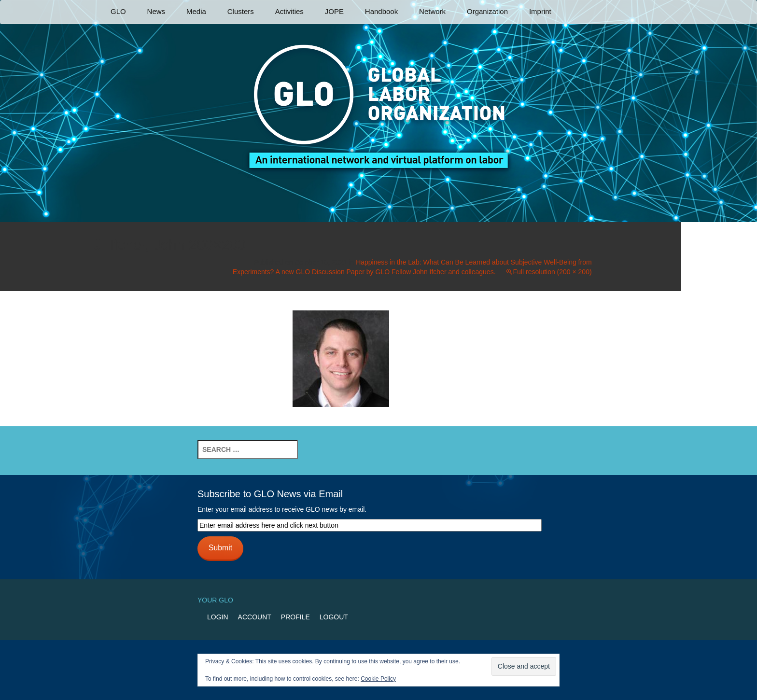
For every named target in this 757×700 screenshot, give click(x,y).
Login (218, 617)
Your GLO (215, 600)
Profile (295, 617)
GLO (118, 11)
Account (255, 617)
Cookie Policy (378, 679)
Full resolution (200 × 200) (553, 272)
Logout (334, 617)
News (156, 11)
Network (432, 11)
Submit (220, 548)
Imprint (540, 11)
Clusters (241, 11)
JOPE (334, 11)
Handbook (381, 11)
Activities (289, 11)
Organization (487, 11)
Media (196, 11)
